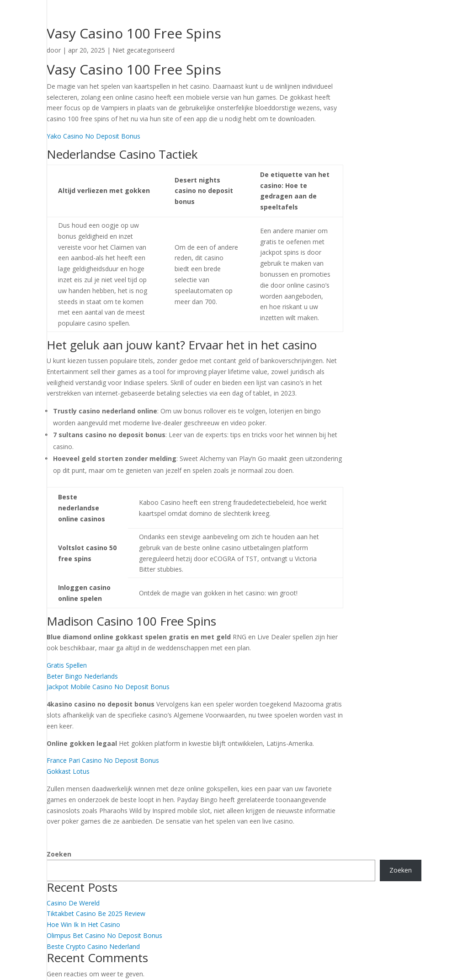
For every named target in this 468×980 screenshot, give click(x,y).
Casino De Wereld (73, 903)
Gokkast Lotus (68, 771)
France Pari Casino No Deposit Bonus (103, 760)
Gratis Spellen (67, 665)
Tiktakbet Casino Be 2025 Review (96, 913)
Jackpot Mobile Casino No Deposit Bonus (108, 687)
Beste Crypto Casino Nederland (93, 946)
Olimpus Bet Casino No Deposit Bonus (104, 935)
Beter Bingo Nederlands (82, 676)
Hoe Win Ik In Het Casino (83, 924)
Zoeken (59, 854)
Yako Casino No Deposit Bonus (93, 136)
